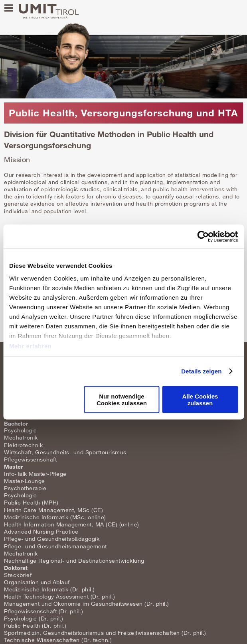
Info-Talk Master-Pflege (35, 474)
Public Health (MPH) (31, 502)
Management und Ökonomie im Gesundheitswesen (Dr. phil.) (87, 604)
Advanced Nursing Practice (41, 531)
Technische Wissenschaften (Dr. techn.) (58, 640)
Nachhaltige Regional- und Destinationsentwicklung (74, 561)
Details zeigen (201, 371)
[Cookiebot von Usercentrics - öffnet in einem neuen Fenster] (203, 237)
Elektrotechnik (23, 445)
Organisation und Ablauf (37, 582)
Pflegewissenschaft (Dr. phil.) (43, 611)
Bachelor (16, 423)
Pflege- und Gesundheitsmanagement (55, 546)
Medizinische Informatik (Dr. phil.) (49, 589)
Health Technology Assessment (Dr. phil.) (59, 596)
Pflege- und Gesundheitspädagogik (52, 539)
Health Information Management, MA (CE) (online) (72, 524)
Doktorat (16, 568)
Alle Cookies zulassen (200, 399)
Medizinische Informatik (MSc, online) (55, 517)
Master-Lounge (25, 481)
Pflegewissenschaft (30, 459)
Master (13, 466)
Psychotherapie (25, 488)
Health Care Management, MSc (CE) (53, 510)
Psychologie (21, 430)
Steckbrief (18, 575)
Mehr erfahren (31, 346)
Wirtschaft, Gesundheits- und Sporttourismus (65, 452)
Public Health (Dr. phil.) (35, 625)
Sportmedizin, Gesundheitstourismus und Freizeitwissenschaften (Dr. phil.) (105, 633)
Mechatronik (21, 437)
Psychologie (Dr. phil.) (34, 618)
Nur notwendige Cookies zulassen (122, 399)
